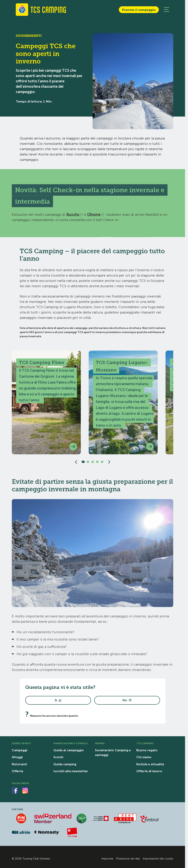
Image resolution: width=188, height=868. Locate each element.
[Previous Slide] (76, 464)
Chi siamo (144, 757)
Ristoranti (19, 764)
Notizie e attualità (150, 764)
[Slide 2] (88, 464)
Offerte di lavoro (149, 771)
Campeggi (20, 750)
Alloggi (17, 757)
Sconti (58, 757)
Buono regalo (147, 750)
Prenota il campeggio (139, 10)
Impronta (107, 859)
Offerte (18, 771)
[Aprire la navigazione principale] (166, 10)
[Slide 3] (93, 464)
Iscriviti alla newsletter (71, 771)
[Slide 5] (102, 464)
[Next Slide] (109, 464)
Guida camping (65, 764)
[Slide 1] (83, 464)
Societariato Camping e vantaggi (113, 753)
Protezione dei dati (128, 859)
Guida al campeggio (69, 750)
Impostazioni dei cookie (158, 859)
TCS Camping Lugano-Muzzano (122, 368)
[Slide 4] (97, 464)
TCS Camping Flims (41, 364)
